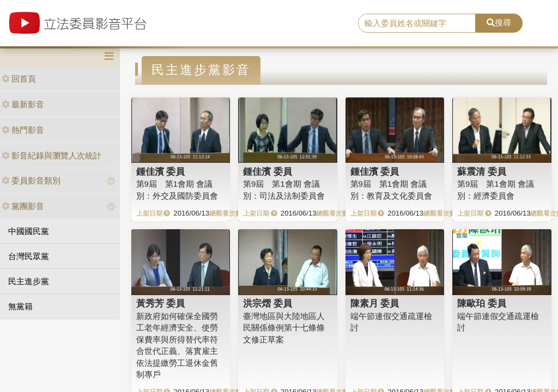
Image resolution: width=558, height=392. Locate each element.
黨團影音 (23, 206)
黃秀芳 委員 (161, 303)
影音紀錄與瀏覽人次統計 (51, 155)
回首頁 (19, 79)
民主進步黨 (29, 281)
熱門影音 (23, 130)
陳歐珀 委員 (482, 303)
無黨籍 (20, 306)
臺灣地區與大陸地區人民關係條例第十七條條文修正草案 (284, 328)
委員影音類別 (31, 180)
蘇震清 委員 (482, 171)
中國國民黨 (29, 231)
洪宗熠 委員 (268, 303)
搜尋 (499, 23)
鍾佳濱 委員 (161, 171)
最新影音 (23, 104)
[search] (417, 23)
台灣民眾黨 (29, 256)
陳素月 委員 (375, 303)
